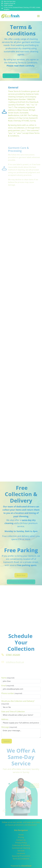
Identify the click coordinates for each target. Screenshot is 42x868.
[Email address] (2, 3)
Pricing (21, 837)
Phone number (12, 696)
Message (9, 730)
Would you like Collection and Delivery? (18, 705)
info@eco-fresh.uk (9, 3)
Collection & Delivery (21, 845)
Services (21, 851)
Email (8, 688)
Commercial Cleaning (21, 848)
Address (5, 722)
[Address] (2, 8)
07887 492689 (8, 5)
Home (21, 835)
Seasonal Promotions (21, 856)
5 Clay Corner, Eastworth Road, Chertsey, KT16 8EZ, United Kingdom (22, 8)
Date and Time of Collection (13, 714)
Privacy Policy (21, 843)
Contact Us (21, 840)
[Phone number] (2, 5)
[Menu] (38, 16)
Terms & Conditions (21, 859)
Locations (21, 853)
